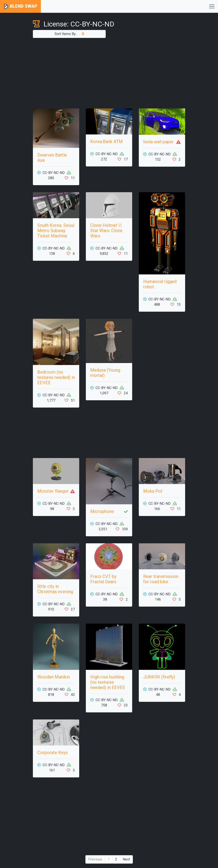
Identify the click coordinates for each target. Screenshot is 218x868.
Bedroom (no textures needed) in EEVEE (56, 377)
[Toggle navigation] (212, 6)
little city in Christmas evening (55, 589)
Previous (95, 859)
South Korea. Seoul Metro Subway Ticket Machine (56, 231)
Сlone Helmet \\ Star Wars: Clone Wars (106, 231)
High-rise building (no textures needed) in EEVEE (108, 682)
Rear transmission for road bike (161, 579)
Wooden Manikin (54, 677)
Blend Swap (20, 7)
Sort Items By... (69, 34)
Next (126, 859)
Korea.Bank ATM (106, 142)
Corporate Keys (53, 753)
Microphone (102, 511)
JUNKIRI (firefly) (159, 677)
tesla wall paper (158, 142)
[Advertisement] (109, 73)
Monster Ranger (53, 491)
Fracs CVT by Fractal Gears (103, 579)
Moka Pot (153, 491)
